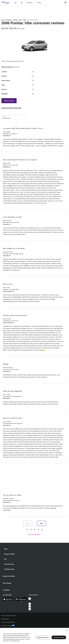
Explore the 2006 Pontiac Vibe (11, 108)
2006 (25, 20)
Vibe (20, 20)
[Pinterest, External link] (30, 609)
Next (41, 523)
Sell (22, 3)
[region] (34, 636)
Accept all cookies (59, 637)
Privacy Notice (5, 619)
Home (3, 20)
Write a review (9, 101)
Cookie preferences (43, 637)
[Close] (67, 630)
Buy (15, 3)
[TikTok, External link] (30, 599)
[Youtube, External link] (30, 604)
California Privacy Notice (8, 622)
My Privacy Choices (8, 626)
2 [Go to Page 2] (31, 530)
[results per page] (34, 534)
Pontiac (15, 20)
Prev (28, 523)
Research (30, 3)
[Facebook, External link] (30, 601)
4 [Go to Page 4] (38, 530)
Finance (39, 3)
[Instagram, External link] (30, 606)
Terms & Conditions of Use (9, 616)
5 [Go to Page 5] (42, 530)
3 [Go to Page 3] (35, 530)
